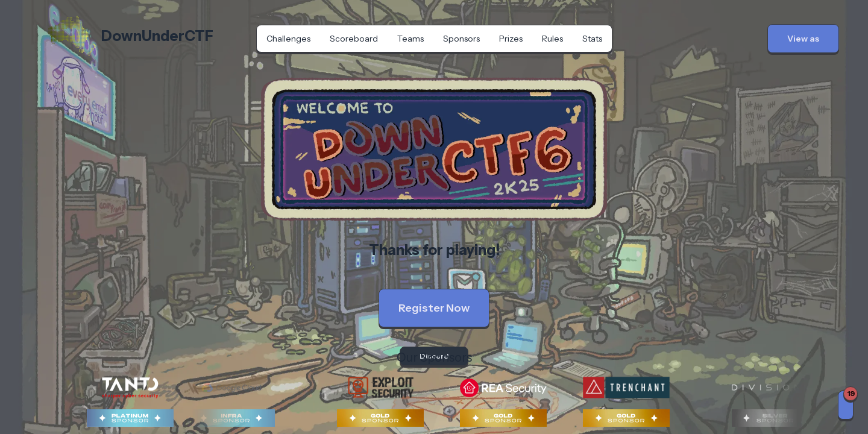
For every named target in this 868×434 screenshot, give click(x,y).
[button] (803, 39)
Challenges (288, 39)
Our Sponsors (434, 357)
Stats (592, 39)
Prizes (511, 39)
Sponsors (461, 39)
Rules (552, 39)
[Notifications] (846, 405)
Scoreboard (354, 39)
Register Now (434, 308)
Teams (410, 39)
